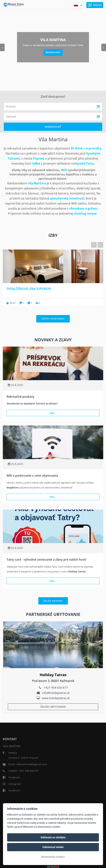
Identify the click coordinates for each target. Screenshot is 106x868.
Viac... (53, 413)
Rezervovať (53, 53)
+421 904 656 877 (56, 688)
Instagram (15, 784)
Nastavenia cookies (53, 857)
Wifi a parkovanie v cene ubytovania (32, 476)
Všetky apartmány (53, 319)
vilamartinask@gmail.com (32, 764)
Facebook (14, 777)
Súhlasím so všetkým (53, 837)
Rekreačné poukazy (20, 397)
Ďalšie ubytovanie (53, 707)
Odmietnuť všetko (53, 847)
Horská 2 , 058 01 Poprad (23, 758)
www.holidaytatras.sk (56, 698)
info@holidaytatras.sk (56, 693)
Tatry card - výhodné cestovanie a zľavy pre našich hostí (46, 560)
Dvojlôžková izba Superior (29, 289)
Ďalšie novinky (53, 601)
